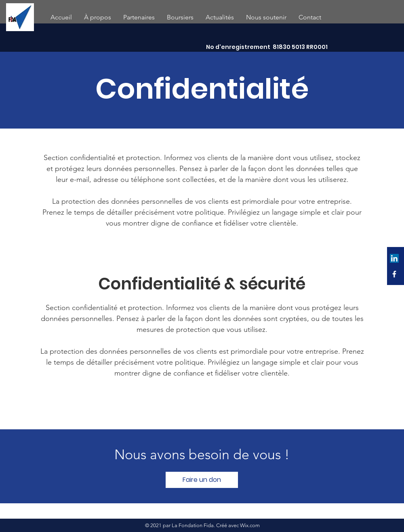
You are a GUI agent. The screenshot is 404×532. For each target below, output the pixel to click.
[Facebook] (394, 274)
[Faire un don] (202, 480)
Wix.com (250, 525)
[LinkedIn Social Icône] (394, 258)
